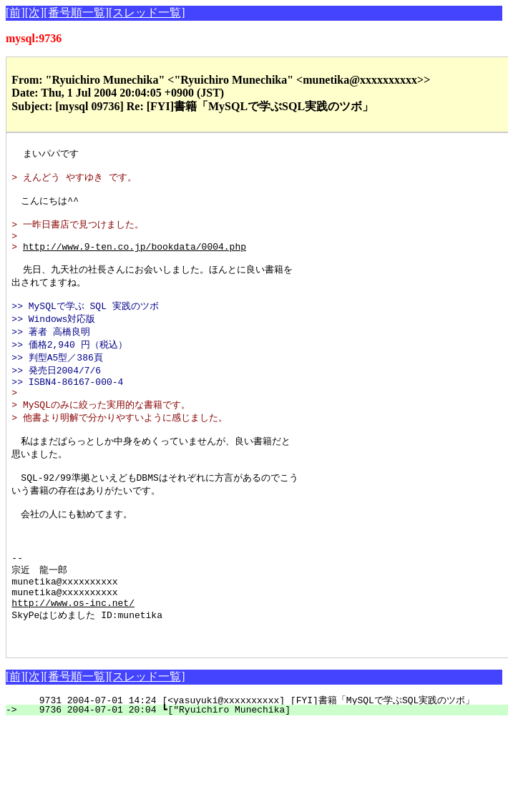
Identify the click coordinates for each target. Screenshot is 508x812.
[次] (35, 13)
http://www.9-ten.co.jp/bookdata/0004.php (135, 260)
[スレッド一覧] (147, 13)
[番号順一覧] (76, 13)
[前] (15, 13)
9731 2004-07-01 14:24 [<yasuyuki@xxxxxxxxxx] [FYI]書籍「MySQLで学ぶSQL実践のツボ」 (257, 760)
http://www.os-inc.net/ (73, 657)
